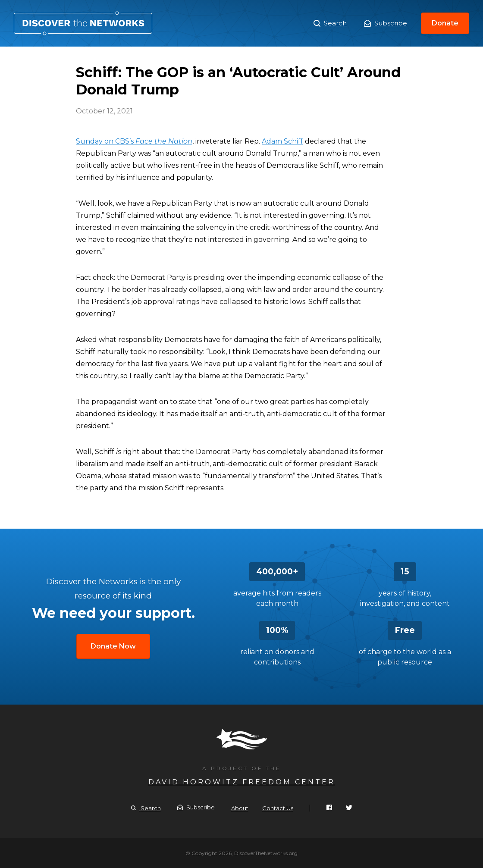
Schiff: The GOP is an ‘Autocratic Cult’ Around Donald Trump (83, 23)
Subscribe (386, 23)
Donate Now (113, 646)
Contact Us (278, 808)
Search (330, 23)
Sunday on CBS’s (134, 141)
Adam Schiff (282, 141)
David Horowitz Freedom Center (242, 782)
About (240, 808)
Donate (445, 23)
